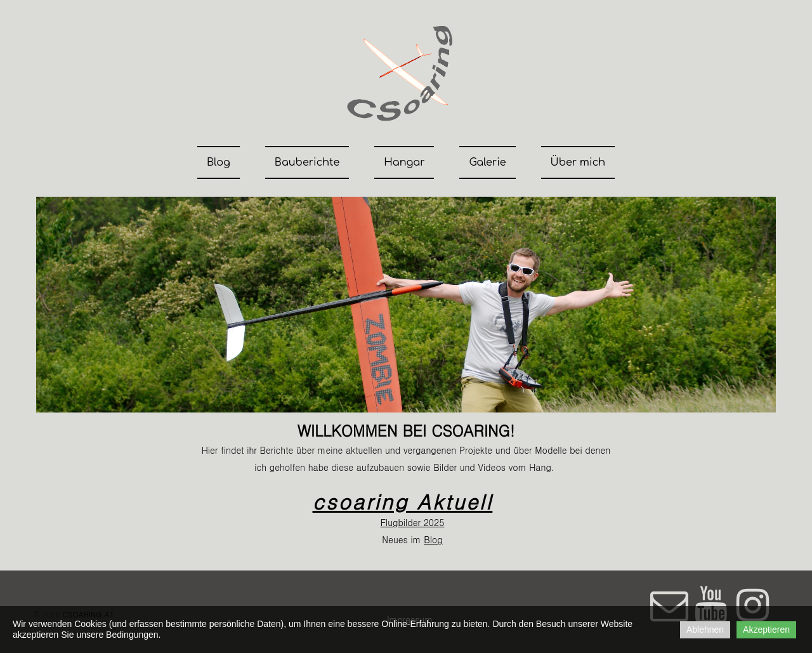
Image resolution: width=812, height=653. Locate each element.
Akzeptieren (766, 630)
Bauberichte (307, 162)
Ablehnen (705, 630)
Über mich (578, 162)
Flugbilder (401, 522)
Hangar (404, 162)
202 (430, 522)
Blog (219, 162)
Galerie (487, 162)
